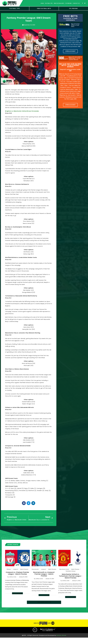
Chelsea (9, 569)
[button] (70, 51)
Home (42, 3)
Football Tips (15, 8)
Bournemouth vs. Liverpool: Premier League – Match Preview (44, 574)
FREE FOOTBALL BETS (44, 8)
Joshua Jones (13, 577)
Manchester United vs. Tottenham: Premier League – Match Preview (71, 576)
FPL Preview (68, 3)
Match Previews (24, 569)
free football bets (59, 3)
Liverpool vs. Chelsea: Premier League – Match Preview (17, 573)
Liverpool (15, 569)
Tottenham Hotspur (71, 571)
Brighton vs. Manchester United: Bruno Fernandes (22, 111)
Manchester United (64, 569)
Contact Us (76, 3)
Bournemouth (35, 569)
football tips (49, 3)
